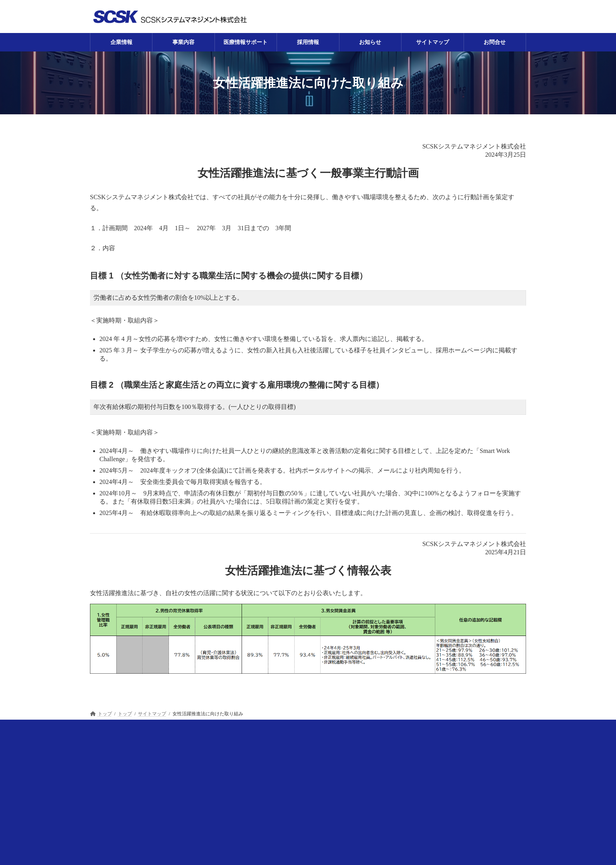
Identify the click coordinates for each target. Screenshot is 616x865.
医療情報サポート (225, 728)
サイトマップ (364, 728)
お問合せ (484, 728)
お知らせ (317, 728)
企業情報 (132, 728)
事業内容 (173, 728)
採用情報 (277, 728)
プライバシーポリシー (426, 728)
